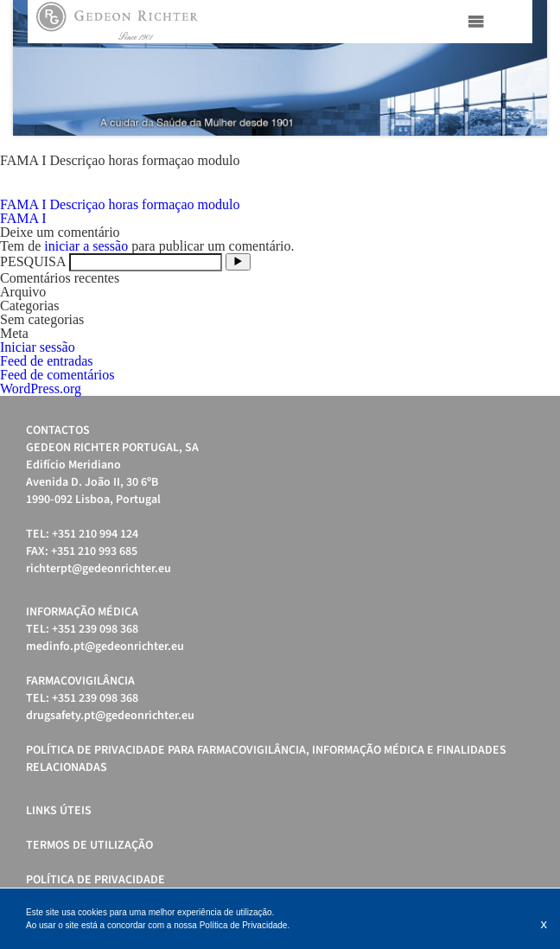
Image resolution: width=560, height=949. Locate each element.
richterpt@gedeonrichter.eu (99, 569)
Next (525, 68)
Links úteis (59, 811)
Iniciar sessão (38, 347)
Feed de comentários (57, 375)
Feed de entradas (47, 361)
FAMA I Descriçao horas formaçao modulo (120, 204)
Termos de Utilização (89, 845)
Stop (539, 157)
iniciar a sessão (86, 246)
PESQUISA (33, 261)
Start (525, 157)
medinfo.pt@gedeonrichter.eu (105, 646)
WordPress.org (41, 389)
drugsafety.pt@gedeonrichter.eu (110, 716)
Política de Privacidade (95, 880)
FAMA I (23, 218)
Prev (35, 68)
